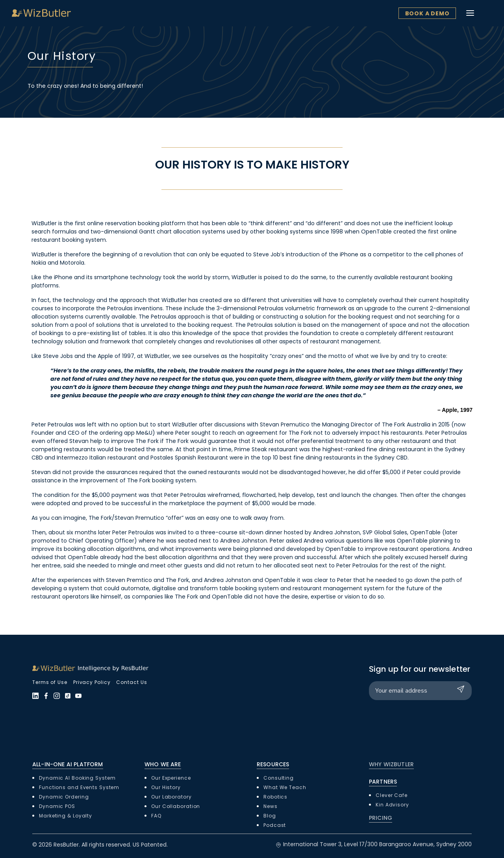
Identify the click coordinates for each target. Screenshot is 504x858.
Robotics (275, 797)
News (271, 806)
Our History (166, 787)
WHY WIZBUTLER (391, 764)
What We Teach (285, 787)
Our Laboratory (171, 797)
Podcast (275, 825)
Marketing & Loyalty (66, 816)
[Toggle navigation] (487, 13)
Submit (462, 689)
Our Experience (171, 778)
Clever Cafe (392, 795)
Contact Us (132, 682)
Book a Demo (444, 13)
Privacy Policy (92, 682)
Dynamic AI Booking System (77, 778)
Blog (270, 816)
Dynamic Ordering (64, 797)
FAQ (156, 816)
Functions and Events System (79, 787)
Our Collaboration (176, 806)
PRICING (381, 818)
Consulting (279, 778)
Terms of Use (50, 682)
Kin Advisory (392, 805)
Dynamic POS (57, 806)
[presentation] (429, 722)
